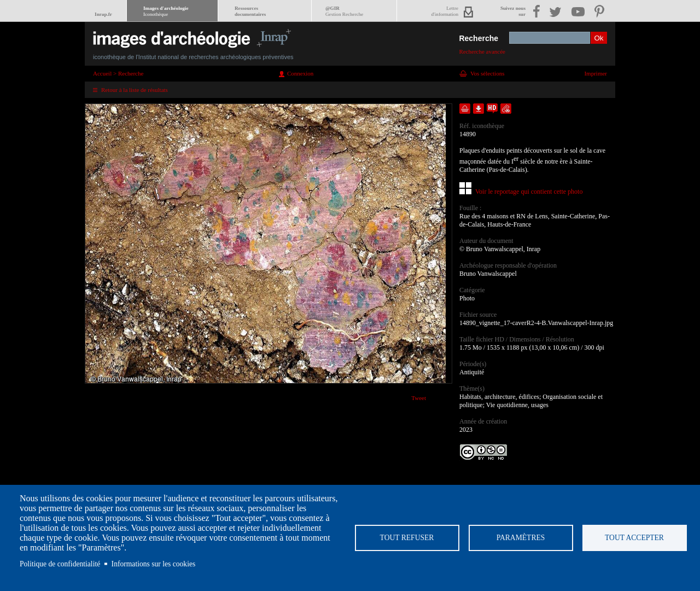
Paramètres (521, 538)
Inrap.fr (103, 14)
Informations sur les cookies (154, 564)
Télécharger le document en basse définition (479, 109)
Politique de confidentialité (60, 564)
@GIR (344, 11)
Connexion (300, 73)
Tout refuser (407, 538)
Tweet (419, 398)
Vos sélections (487, 73)
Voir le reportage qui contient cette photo (529, 192)
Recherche (479, 38)
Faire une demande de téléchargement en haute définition (492, 109)
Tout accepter (634, 538)
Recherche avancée (482, 51)
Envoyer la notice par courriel (506, 109)
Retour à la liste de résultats (135, 90)
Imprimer (596, 73)
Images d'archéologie (166, 11)
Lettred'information (445, 11)
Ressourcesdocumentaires (250, 11)
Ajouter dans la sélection (465, 109)
